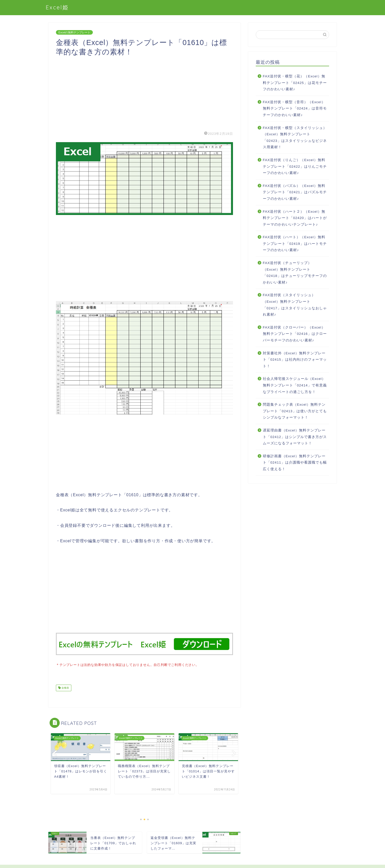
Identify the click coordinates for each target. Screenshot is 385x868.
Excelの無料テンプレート (74, 32)
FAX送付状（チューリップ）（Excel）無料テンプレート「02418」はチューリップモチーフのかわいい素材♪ (295, 273)
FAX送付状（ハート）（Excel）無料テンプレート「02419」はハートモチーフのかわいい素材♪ (295, 244)
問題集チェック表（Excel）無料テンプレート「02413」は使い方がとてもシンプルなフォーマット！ (295, 411)
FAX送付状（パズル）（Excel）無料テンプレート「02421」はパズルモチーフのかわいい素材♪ (295, 192)
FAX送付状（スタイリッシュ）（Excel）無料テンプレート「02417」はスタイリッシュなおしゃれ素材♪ (295, 305)
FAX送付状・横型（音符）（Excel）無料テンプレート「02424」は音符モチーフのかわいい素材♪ (295, 108)
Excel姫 (57, 7)
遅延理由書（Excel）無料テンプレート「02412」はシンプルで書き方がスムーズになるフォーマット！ (295, 437)
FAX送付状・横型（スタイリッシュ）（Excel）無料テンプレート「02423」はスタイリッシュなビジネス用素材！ (295, 138)
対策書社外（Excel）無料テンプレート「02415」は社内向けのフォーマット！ (295, 360)
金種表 (65, 687)
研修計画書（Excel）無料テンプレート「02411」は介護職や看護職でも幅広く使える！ (295, 463)
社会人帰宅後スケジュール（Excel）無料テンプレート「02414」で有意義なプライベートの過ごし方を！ (295, 385)
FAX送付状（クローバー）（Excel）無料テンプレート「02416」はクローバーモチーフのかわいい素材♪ (295, 334)
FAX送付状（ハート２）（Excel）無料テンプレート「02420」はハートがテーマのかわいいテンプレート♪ (295, 218)
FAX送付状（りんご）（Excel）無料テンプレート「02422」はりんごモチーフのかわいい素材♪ (295, 166)
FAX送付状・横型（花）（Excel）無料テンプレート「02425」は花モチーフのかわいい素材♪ (295, 83)
